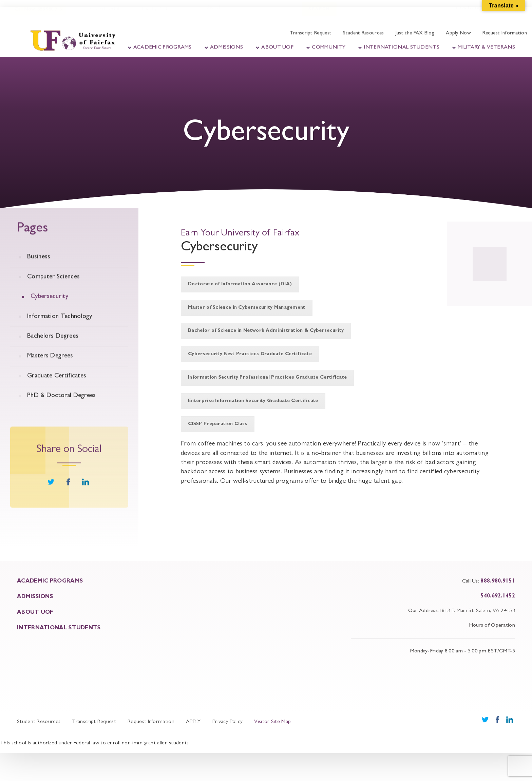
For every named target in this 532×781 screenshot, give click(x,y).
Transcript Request (311, 31)
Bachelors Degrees (53, 345)
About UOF (277, 45)
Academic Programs (163, 45)
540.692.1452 (498, 596)
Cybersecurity (49, 305)
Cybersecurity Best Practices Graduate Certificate (250, 354)
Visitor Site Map (272, 722)
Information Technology (60, 325)
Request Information (505, 31)
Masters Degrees (50, 365)
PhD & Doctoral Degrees (62, 404)
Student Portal (104, 13)
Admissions (226, 45)
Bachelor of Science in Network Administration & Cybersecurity (266, 331)
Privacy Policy (227, 722)
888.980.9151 (498, 582)
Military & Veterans (486, 45)
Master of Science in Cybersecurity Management (247, 308)
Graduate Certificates (57, 385)
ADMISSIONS (35, 597)
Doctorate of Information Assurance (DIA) (240, 284)
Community (329, 45)
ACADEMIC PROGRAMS (50, 582)
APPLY (193, 722)
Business (39, 266)
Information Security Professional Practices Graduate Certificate (267, 378)
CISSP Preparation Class (218, 424)
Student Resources (363, 31)
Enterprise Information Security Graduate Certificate (253, 401)
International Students (402, 45)
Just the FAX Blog (415, 31)
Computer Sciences (53, 285)
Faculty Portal (156, 13)
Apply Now (458, 31)
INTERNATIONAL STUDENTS (59, 628)
